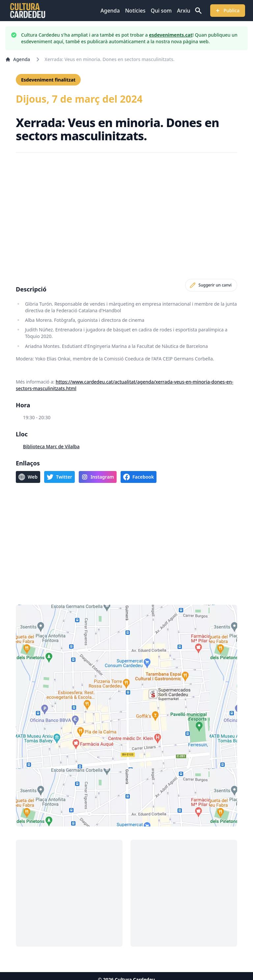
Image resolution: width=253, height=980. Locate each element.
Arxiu (183, 11)
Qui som (161, 11)
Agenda (110, 11)
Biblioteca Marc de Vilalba (51, 446)
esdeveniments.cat (171, 35)
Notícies (135, 11)
